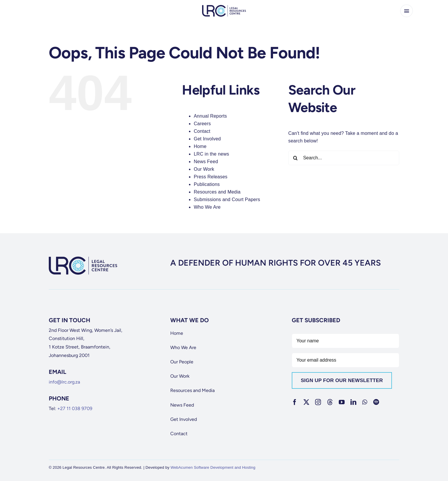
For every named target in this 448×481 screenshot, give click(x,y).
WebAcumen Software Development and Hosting (213, 467)
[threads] (330, 402)
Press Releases (210, 177)
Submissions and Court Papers (227, 199)
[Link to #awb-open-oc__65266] (407, 11)
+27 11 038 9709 (75, 408)
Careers (202, 124)
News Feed (206, 162)
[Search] (296, 158)
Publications (207, 184)
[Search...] (344, 158)
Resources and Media (217, 192)
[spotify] (376, 402)
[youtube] (342, 402)
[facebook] (295, 402)
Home (200, 146)
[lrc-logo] (224, 7)
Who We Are (207, 207)
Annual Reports (210, 116)
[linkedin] (353, 402)
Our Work (204, 169)
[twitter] (306, 402)
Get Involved (207, 139)
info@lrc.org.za (64, 382)
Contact (202, 131)
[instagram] (318, 402)
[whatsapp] (365, 402)
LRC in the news (211, 154)
